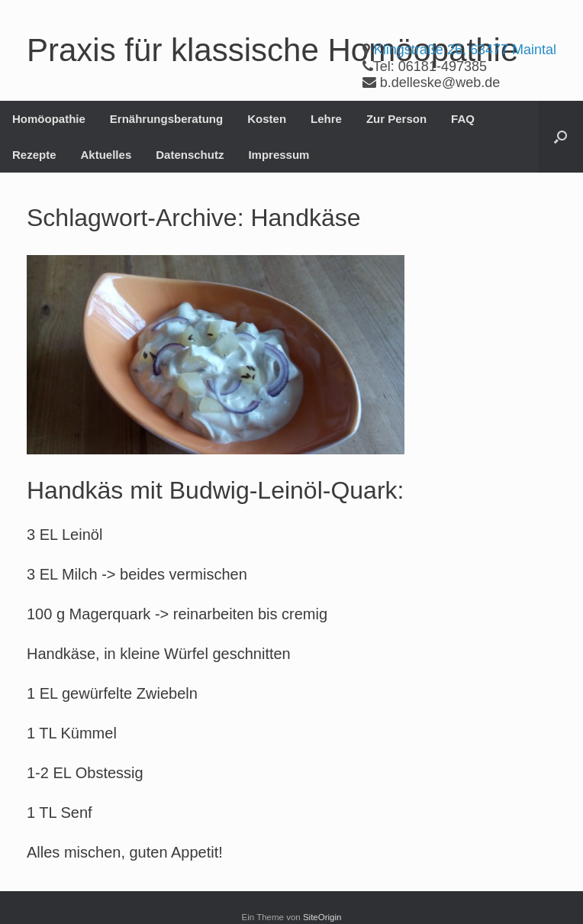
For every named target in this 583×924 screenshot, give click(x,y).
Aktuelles (106, 155)
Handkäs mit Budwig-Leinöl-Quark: (215, 490)
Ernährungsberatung (166, 119)
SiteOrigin (322, 917)
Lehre (326, 119)
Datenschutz (190, 155)
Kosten (267, 119)
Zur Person (396, 119)
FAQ (463, 119)
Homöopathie (49, 119)
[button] (560, 137)
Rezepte (34, 155)
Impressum (279, 155)
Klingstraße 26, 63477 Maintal (465, 50)
